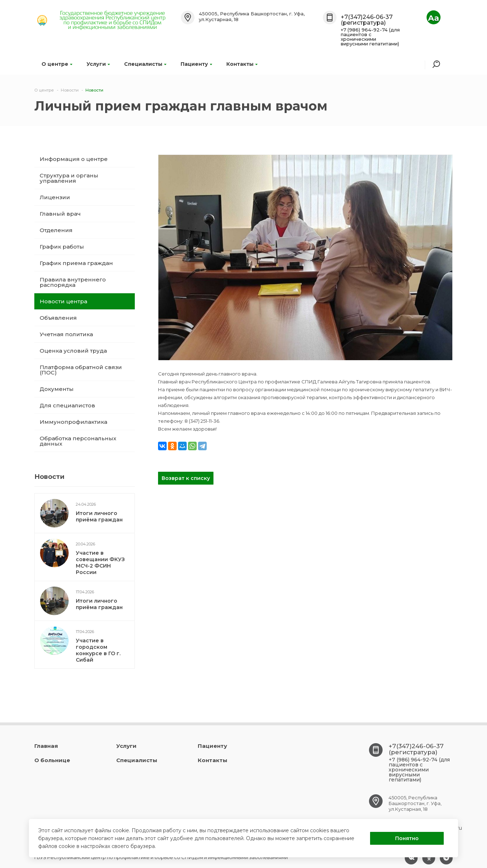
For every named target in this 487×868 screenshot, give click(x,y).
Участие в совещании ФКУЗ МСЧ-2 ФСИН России (100, 563)
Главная (46, 746)
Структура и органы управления (69, 178)
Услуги (98, 64)
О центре (57, 64)
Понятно (407, 838)
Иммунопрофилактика (73, 422)
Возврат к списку (186, 478)
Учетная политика (66, 334)
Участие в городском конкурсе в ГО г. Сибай (98, 650)
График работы (62, 247)
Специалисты (145, 64)
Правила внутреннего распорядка (73, 282)
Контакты (242, 64)
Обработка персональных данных (78, 441)
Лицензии (55, 197)
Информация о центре (74, 159)
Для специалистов (67, 405)
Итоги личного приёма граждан (99, 516)
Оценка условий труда (73, 351)
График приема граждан (76, 263)
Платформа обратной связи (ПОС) (81, 370)
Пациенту (196, 64)
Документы (57, 389)
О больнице (52, 760)
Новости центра (63, 301)
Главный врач (60, 214)
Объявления (58, 318)
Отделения (56, 230)
